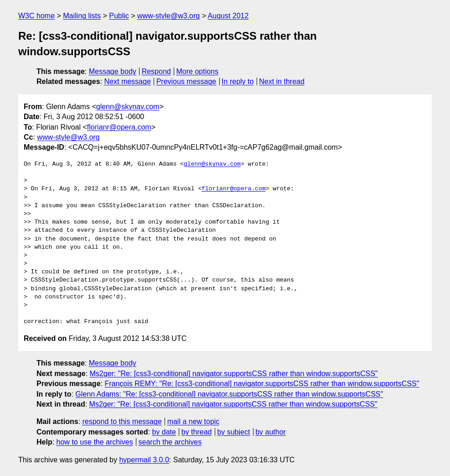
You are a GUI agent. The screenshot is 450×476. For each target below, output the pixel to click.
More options (198, 71)
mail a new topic (194, 421)
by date (164, 432)
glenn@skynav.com (128, 107)
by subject (233, 432)
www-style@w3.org (168, 16)
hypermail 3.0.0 (144, 460)
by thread (197, 432)
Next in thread (282, 81)
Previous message (186, 81)
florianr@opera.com (119, 127)
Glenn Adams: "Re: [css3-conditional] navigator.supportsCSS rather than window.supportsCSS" (229, 394)
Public (119, 16)
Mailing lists (82, 16)
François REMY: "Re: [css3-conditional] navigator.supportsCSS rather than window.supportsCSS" (262, 384)
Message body (113, 71)
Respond (156, 71)
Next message (128, 81)
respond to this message (122, 421)
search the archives (170, 442)
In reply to (238, 81)
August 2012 (228, 16)
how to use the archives (95, 442)
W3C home (36, 16)
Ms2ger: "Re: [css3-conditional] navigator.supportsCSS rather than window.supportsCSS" (234, 374)
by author (271, 432)
